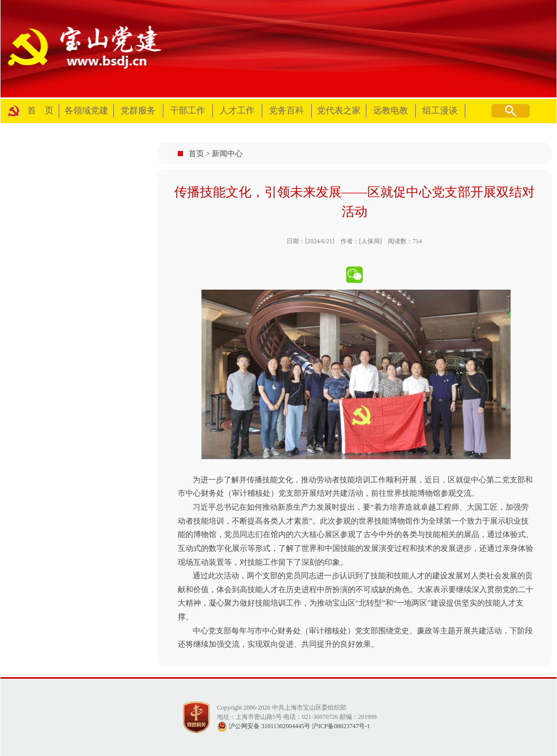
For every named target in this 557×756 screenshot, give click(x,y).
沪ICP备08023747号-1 (341, 726)
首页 (196, 154)
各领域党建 (86, 111)
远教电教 (391, 111)
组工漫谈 (440, 111)
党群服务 (138, 111)
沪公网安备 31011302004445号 (264, 726)
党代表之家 (339, 111)
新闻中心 (227, 154)
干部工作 (188, 111)
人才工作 (237, 111)
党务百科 (286, 111)
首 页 (40, 111)
